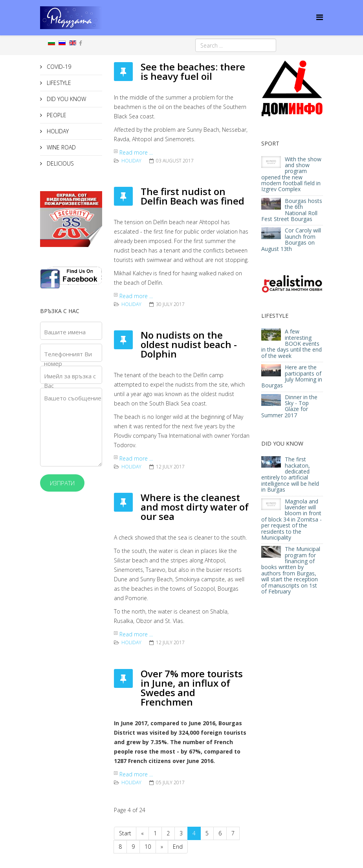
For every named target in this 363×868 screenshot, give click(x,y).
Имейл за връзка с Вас (70, 381)
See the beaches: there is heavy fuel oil (193, 71)
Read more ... (136, 152)
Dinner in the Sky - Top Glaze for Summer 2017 (289, 406)
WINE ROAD (60, 147)
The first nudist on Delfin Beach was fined (192, 196)
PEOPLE (56, 115)
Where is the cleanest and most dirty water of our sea (195, 507)
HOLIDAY (57, 131)
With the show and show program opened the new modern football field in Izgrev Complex (291, 174)
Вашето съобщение (73, 398)
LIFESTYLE (58, 83)
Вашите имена (65, 332)
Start (125, 833)
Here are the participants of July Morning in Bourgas (292, 376)
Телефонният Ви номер (68, 359)
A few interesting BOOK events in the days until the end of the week (291, 344)
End (178, 847)
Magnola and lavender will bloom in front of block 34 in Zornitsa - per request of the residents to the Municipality (291, 519)
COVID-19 (58, 67)
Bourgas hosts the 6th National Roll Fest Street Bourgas (292, 210)
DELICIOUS (60, 163)
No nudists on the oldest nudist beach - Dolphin (189, 344)
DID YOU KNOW (66, 99)
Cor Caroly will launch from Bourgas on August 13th (291, 239)
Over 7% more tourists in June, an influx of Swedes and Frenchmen (192, 688)
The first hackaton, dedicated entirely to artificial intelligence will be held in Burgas (290, 474)
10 (148, 847)
